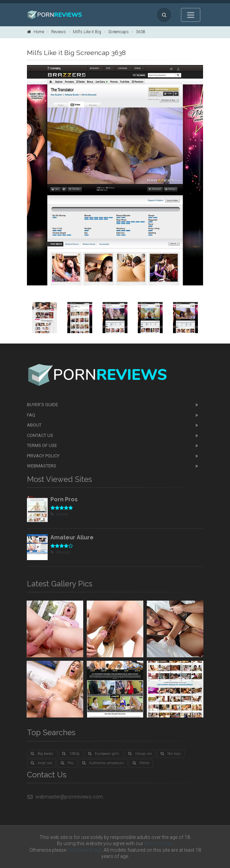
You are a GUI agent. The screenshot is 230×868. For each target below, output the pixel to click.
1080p (71, 754)
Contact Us (40, 435)
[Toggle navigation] (191, 15)
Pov (67, 763)
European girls (104, 754)
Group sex (140, 754)
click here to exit (84, 850)
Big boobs (42, 754)
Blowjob (60, 552)
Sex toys (171, 754)
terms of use (158, 843)
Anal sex (41, 763)
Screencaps (118, 32)
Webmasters (42, 466)
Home (36, 32)
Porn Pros (64, 499)
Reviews (59, 32)
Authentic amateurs (103, 763)
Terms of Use (42, 445)
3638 (141, 32)
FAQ (31, 415)
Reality (59, 514)
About (34, 425)
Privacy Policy (43, 456)
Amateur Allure (72, 537)
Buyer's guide (42, 405)
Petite (141, 763)
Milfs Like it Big (87, 32)
